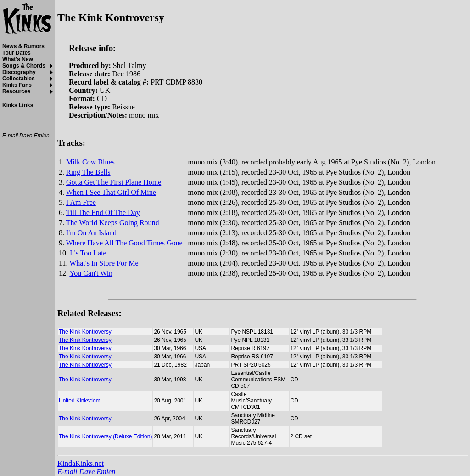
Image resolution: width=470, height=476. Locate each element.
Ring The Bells (88, 172)
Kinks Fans (17, 85)
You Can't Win (91, 273)
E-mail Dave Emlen (86, 472)
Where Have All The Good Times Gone (124, 243)
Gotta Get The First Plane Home (114, 182)
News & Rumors (23, 46)
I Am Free (81, 202)
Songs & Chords (24, 66)
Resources (16, 91)
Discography (19, 72)
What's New (18, 59)
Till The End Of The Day (103, 212)
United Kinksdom (80, 401)
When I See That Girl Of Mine (111, 192)
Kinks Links (18, 105)
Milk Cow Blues (90, 162)
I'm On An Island (91, 233)
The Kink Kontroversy (85, 332)
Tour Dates (17, 53)
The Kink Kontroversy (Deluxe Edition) (105, 436)
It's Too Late (88, 253)
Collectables (19, 79)
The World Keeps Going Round (113, 223)
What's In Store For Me (104, 263)
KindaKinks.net (81, 463)
